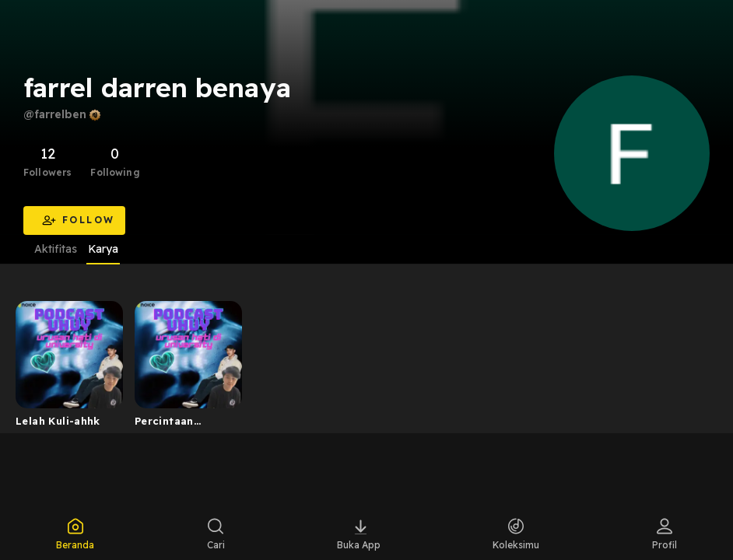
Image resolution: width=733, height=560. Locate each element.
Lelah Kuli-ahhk (58, 421)
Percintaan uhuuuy (164, 424)
